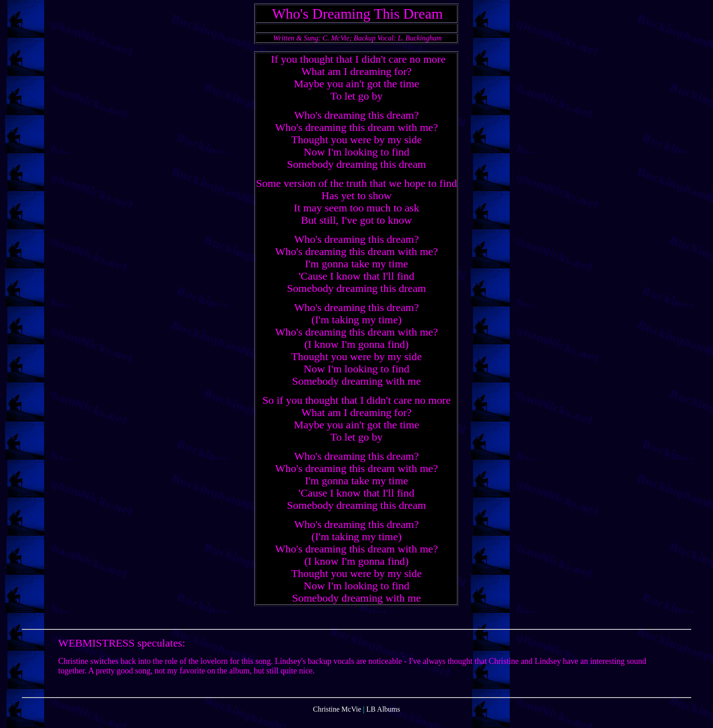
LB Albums (383, 720)
